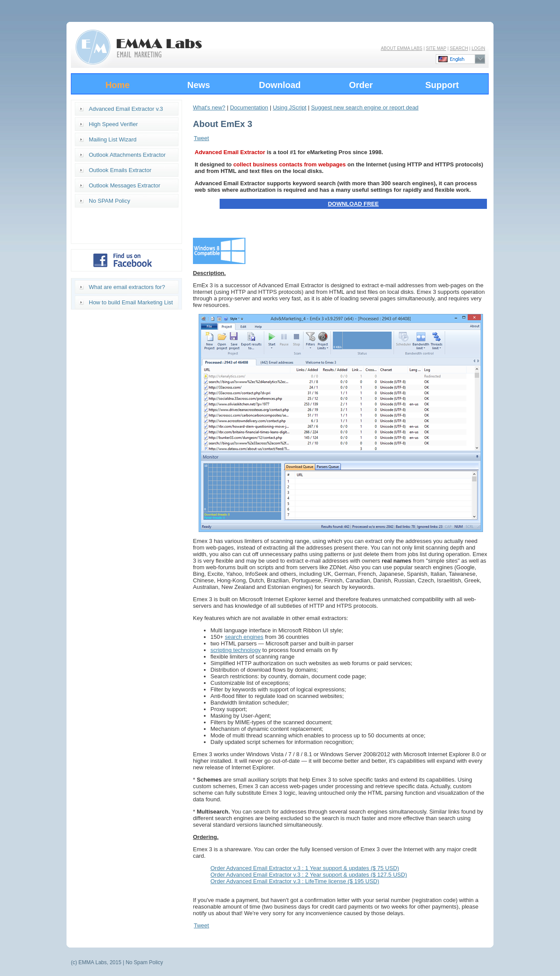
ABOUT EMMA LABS (401, 48)
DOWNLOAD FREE (353, 204)
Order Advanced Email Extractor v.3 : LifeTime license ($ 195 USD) (295, 881)
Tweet (201, 138)
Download (280, 85)
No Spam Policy (144, 962)
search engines (244, 637)
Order (361, 85)
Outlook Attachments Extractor (127, 155)
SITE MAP (436, 48)
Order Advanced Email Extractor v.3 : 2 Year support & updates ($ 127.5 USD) (309, 875)
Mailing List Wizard (113, 139)
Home (118, 85)
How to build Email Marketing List (131, 302)
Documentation (249, 107)
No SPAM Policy (109, 201)
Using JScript (290, 107)
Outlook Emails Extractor (120, 170)
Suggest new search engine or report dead (365, 107)
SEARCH (459, 48)
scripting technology (236, 650)
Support (442, 85)
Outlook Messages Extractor (124, 185)
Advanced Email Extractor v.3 (126, 109)
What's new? (209, 107)
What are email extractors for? (127, 287)
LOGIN (478, 48)
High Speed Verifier (113, 124)
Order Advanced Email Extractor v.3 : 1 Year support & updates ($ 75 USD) (305, 868)
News (199, 85)
